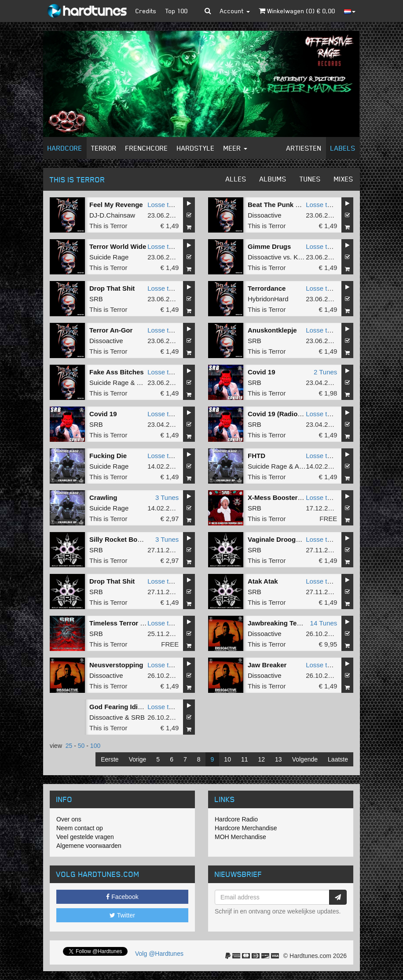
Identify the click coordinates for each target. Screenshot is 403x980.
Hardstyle (196, 148)
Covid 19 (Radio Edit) (281, 414)
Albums (273, 179)
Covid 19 (262, 372)
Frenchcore (147, 148)
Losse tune (163, 205)
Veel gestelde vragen (85, 837)
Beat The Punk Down (280, 205)
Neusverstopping (116, 665)
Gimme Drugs (269, 246)
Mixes (344, 179)
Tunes (310, 179)
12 (262, 759)
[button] (208, 11)
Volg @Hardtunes (159, 954)
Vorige (138, 759)
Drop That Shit (112, 288)
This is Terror (108, 226)
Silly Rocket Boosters (123, 539)
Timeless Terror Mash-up (128, 623)
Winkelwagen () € (297, 11)
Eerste (110, 759)
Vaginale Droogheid (278, 539)
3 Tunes (167, 497)
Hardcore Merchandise (246, 828)
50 (81, 746)
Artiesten (304, 148)
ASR (302, 466)
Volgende (305, 759)
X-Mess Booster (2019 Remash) (297, 497)
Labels (343, 148)
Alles (236, 179)
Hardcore (65, 148)
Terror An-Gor (111, 330)
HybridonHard (268, 299)
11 (245, 759)
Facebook (122, 897)
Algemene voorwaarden (89, 846)
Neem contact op (80, 828)
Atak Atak (263, 581)
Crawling (103, 497)
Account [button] (235, 11)
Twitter (122, 915)
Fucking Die (108, 456)
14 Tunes (324, 623)
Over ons (69, 819)
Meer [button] (235, 148)
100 (95, 746)
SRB (96, 299)
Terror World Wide (118, 246)
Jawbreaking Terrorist (282, 623)
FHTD (256, 456)
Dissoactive (265, 215)
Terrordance (267, 288)
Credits (146, 11)
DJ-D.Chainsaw (112, 215)
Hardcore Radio (236, 819)
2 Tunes (325, 372)
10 (227, 759)
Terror (104, 148)
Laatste (338, 759)
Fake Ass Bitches (117, 372)
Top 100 (177, 11)
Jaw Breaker (267, 665)
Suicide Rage (109, 257)
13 (278, 759)
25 (69, 746)
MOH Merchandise (240, 837)
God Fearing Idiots (119, 707)
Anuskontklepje (272, 330)
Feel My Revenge (116, 205)
